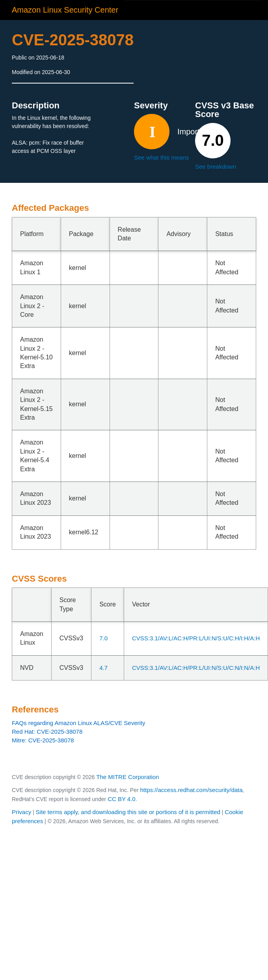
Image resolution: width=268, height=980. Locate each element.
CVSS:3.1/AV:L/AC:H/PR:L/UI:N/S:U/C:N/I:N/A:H (196, 668)
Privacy (21, 812)
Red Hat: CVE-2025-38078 (47, 732)
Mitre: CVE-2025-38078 (43, 740)
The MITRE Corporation (127, 777)
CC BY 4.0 (122, 799)
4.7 (103, 668)
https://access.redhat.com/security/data (191, 790)
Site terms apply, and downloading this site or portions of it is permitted (128, 812)
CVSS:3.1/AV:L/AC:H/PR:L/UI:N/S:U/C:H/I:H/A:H (196, 638)
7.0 (103, 638)
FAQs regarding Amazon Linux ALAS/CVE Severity (79, 723)
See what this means (161, 157)
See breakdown (216, 166)
